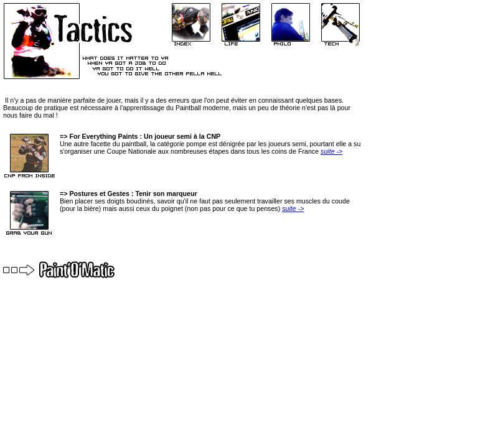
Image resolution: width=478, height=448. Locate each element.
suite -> (331, 151)
